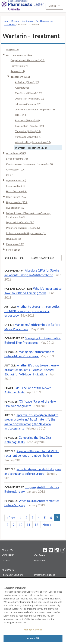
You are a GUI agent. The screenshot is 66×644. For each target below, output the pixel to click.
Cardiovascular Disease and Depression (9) (29, 164)
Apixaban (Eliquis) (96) (27, 82)
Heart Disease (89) (16, 191)
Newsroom (40, 561)
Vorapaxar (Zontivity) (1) (28, 137)
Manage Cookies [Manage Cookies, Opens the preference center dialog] (33, 630)
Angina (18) (12, 49)
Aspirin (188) (22, 88)
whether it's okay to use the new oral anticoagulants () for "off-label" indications (32, 370)
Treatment (10, 24)
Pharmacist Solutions (12, 575)
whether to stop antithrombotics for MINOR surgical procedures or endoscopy (32, 311)
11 (29, 525)
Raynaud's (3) (13, 239)
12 (36, 525)
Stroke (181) (13, 250)
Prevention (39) (19, 66)
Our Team (40, 555)
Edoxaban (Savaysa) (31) (28, 104)
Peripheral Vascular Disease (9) (23, 228)
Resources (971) (15, 244)
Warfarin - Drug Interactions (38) (33, 142)
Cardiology (28, 21)
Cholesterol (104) (16, 169)
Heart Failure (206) (16, 197)
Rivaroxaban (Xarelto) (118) (30, 126)
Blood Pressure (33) (17, 159)
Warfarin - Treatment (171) (31, 148)
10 (21, 525)
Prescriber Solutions (45, 575)
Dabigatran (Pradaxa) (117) (29, 99)
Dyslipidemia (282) (16, 180)
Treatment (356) (20, 77)
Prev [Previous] (11, 518)
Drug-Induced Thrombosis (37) (28, 60)
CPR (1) (10, 175)
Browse (15, 21)
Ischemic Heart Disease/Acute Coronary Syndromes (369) (28, 215)
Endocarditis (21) (15, 186)
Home (6, 21)
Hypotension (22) (16, 208)
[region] (33, 611)
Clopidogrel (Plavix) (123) (29, 93)
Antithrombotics (45, 21)
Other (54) (21, 115)
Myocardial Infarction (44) (20, 222)
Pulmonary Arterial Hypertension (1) (26, 233)
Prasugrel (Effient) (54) (27, 120)
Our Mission (8, 555)
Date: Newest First (46, 258)
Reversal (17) (18, 71)
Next (47, 525)
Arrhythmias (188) (16, 153)
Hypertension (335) (17, 202)
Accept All (33, 638)
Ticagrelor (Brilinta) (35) (28, 131)
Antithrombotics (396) (19, 55)
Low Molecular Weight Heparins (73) (35, 109)
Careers (6, 561)
